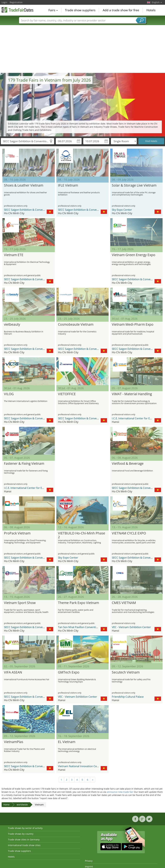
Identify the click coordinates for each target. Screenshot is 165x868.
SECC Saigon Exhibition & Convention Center (31, 210)
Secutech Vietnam (126, 672)
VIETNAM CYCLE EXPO (129, 533)
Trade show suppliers (80, 10)
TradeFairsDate (17, 10)
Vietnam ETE (14, 255)
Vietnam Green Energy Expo (134, 255)
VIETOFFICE (67, 394)
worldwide (22, 805)
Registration (16, 2)
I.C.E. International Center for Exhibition (136, 418)
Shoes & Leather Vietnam (24, 185)
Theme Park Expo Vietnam (78, 603)
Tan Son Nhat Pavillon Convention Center (83, 627)
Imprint (89, 866)
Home (6, 805)
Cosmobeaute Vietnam (76, 325)
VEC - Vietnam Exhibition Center (131, 627)
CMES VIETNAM (124, 603)
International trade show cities (24, 845)
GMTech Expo (69, 672)
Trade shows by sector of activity (25, 828)
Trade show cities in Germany (24, 840)
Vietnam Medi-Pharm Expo (133, 325)
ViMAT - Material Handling (132, 394)
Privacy (89, 861)
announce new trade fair (120, 792)
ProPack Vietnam (17, 533)
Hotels (151, 10)
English (157, 2)
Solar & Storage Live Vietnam (134, 185)
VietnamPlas (14, 742)
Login (4, 2)
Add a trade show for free (121, 10)
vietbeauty (12, 325)
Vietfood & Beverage (128, 464)
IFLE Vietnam (68, 185)
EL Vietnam (67, 742)
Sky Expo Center (122, 210)
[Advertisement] (83, 49)
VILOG (9, 394)
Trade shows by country (21, 834)
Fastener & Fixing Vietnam (24, 464)
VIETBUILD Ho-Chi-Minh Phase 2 (82, 535)
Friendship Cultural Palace (128, 697)
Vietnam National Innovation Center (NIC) (83, 766)
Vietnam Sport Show (20, 603)
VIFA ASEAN (13, 672)
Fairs (53, 10)
